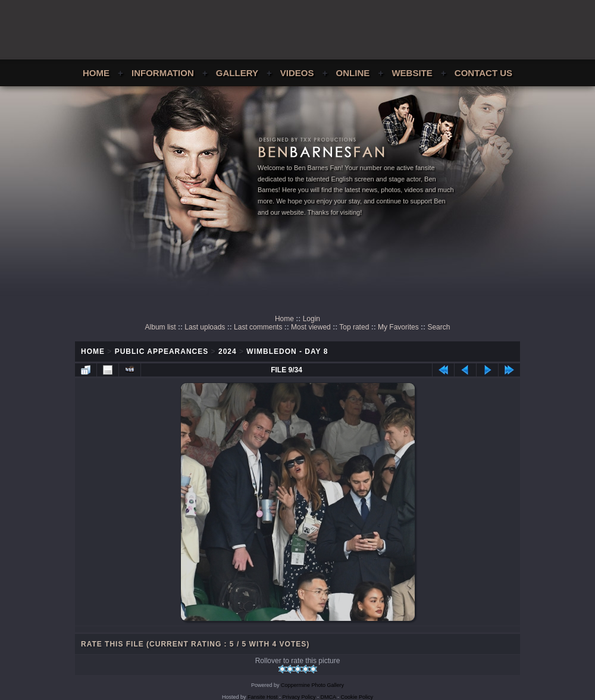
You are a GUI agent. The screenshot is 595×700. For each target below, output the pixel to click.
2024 (228, 351)
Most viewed (311, 327)
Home (96, 73)
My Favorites (398, 327)
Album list (161, 327)
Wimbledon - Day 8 (287, 351)
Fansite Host (263, 697)
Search (439, 327)
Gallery (237, 73)
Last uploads (205, 327)
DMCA (328, 697)
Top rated (354, 327)
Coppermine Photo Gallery (312, 685)
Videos (297, 73)
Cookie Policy (357, 697)
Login (311, 319)
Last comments (258, 327)
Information (163, 73)
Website (412, 73)
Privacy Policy (299, 697)
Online (353, 73)
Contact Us (483, 73)
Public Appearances (162, 351)
